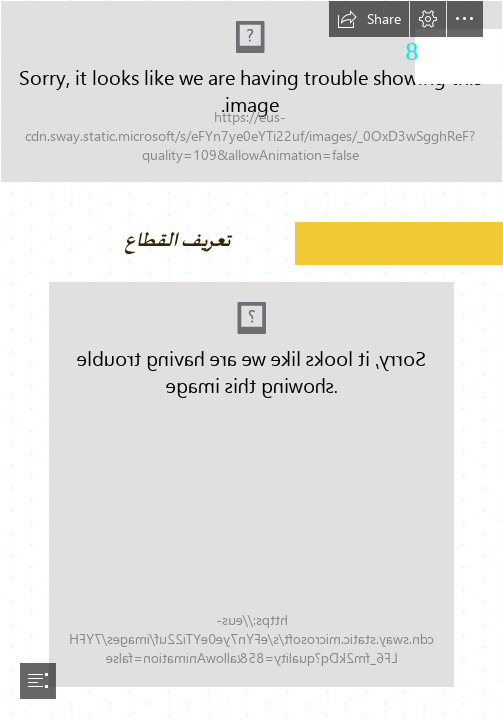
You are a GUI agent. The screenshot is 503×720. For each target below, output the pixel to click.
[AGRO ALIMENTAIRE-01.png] (251, 91)
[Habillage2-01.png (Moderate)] (251, 484)
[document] (251, 360)
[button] (369, 19)
